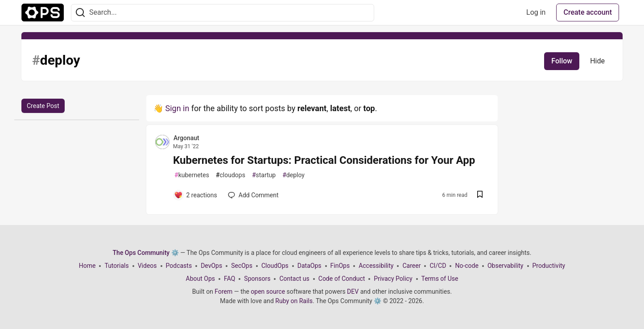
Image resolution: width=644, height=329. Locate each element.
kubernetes (192, 175)
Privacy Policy (393, 279)
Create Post (43, 106)
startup (264, 175)
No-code (466, 266)
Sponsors (257, 279)
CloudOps (275, 266)
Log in (536, 12)
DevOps (211, 266)
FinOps (340, 266)
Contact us (294, 279)
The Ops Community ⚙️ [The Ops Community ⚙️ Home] (146, 253)
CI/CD (438, 266)
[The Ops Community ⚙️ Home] (43, 12)
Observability (506, 266)
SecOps (242, 266)
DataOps (310, 266)
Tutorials (116, 266)
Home (87, 266)
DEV (353, 292)
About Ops (200, 279)
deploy (293, 175)
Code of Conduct (342, 279)
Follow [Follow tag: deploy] (562, 61)
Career (411, 266)
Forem (223, 292)
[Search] (80, 13)
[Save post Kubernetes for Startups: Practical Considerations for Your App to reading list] (480, 195)
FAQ (229, 279)
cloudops (231, 175)
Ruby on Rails (294, 301)
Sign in (177, 108)
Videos (147, 266)
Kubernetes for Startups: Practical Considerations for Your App (324, 160)
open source (268, 292)
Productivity (549, 266)
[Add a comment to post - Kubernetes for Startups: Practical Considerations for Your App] (196, 195)
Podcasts (179, 266)
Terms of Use (440, 279)
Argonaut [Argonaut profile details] (186, 138)
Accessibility (376, 266)
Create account (588, 12)
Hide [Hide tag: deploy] (597, 61)
